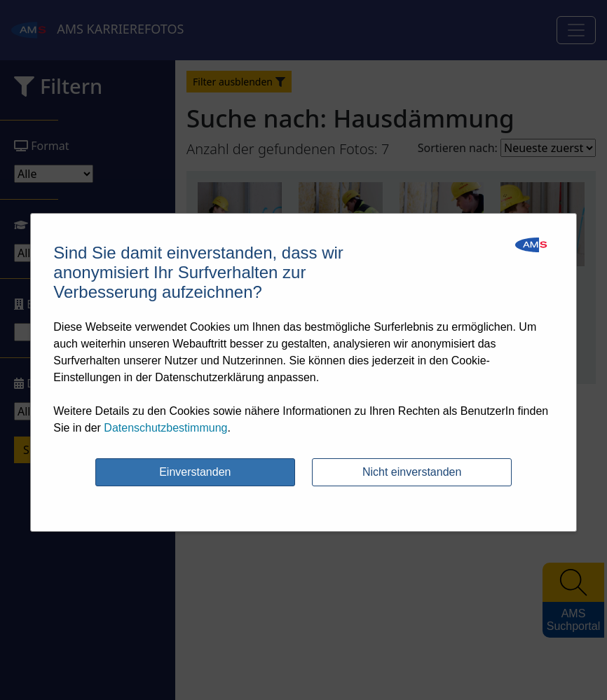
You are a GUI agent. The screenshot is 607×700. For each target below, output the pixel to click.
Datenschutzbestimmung (165, 428)
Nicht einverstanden (412, 472)
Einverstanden (195, 472)
